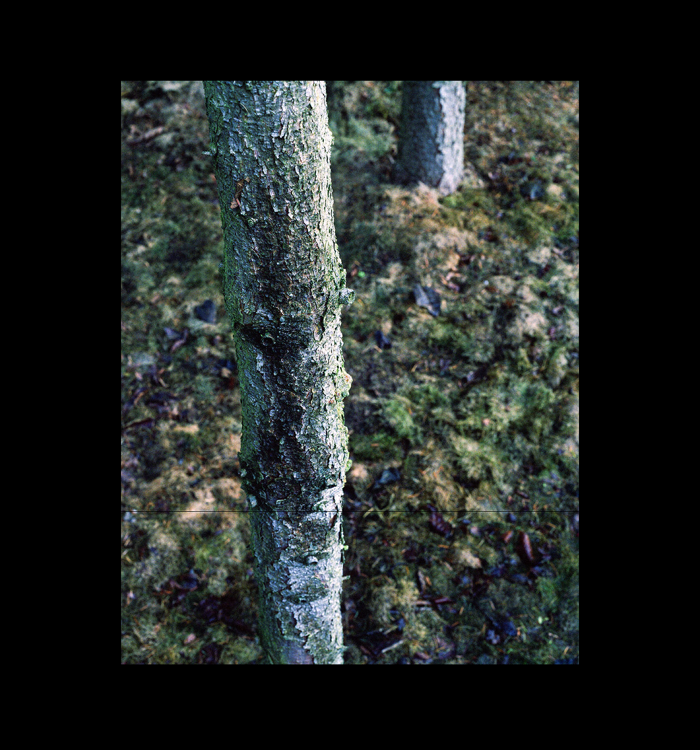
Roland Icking (350, 19)
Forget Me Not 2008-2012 (350, 52)
